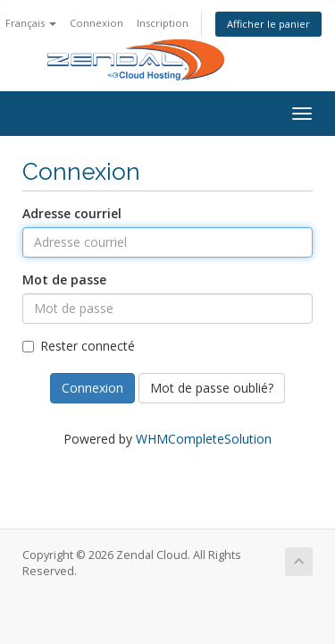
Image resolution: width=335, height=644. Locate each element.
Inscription (163, 23)
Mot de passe (64, 280)
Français (31, 23)
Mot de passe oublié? (212, 388)
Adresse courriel (72, 213)
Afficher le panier (268, 24)
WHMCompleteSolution (204, 439)
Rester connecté (79, 346)
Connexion (96, 23)
